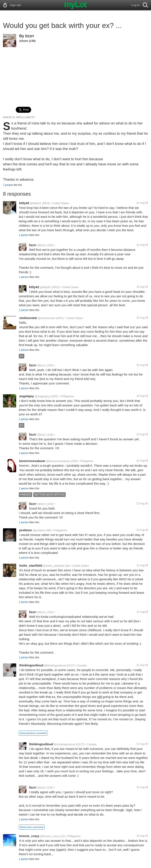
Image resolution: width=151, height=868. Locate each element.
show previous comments (33, 733)
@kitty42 (36, 203)
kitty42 (24, 203)
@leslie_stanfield (53, 566)
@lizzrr (24, 41)
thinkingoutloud (31, 665)
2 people (8, 185)
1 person (24, 235)
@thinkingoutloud (55, 665)
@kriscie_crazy (49, 836)
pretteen (25, 530)
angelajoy (27, 396)
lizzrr (30, 36)
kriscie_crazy (29, 836)
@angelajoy (42, 396)
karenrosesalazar (32, 461)
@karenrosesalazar (58, 461)
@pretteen (39, 530)
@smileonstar (46, 318)
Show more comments (32, 827)
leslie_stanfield (31, 565)
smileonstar (28, 318)
